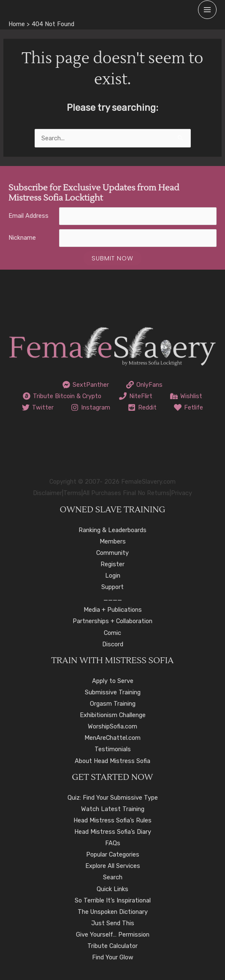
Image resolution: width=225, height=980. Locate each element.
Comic (112, 633)
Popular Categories (113, 854)
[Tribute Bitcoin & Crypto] (62, 396)
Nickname (22, 238)
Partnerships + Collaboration (112, 621)
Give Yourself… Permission (113, 934)
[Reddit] (142, 407)
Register (112, 564)
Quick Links (112, 889)
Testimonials (113, 749)
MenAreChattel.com (112, 738)
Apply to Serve (113, 681)
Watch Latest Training (113, 809)
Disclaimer (47, 493)
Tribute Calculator (112, 946)
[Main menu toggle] (207, 10)
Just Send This (113, 923)
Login (113, 576)
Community (112, 553)
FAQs (113, 843)
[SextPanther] (86, 385)
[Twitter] (38, 407)
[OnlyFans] (145, 385)
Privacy (182, 493)
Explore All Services (113, 866)
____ (113, 598)
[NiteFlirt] (136, 396)
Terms (72, 493)
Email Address (28, 216)
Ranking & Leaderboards (112, 530)
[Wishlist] (186, 396)
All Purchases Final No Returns (126, 493)
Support (112, 587)
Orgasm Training (113, 704)
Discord (113, 644)
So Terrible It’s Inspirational (113, 900)
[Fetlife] (189, 407)
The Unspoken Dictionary (113, 912)
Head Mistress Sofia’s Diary (113, 832)
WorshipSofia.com (112, 726)
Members (113, 541)
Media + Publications (113, 610)
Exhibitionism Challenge (113, 715)
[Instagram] (91, 407)
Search (113, 877)
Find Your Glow (113, 957)
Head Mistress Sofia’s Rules (112, 820)
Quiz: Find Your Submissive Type (113, 798)
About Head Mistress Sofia (112, 761)
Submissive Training (113, 692)
